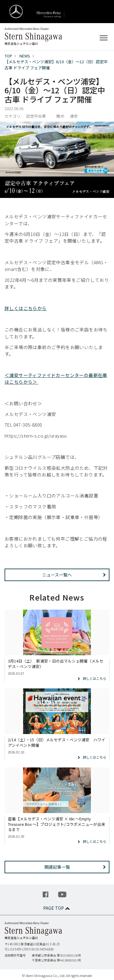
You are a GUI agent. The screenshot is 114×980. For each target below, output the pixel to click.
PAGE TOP (57, 908)
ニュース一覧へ (57, 575)
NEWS (25, 56)
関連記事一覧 (57, 867)
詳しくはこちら (94, 678)
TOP (8, 56)
